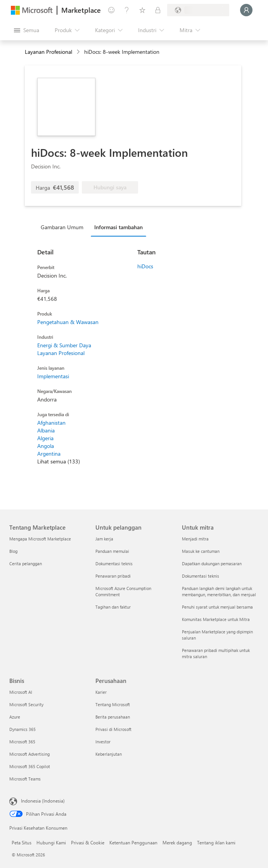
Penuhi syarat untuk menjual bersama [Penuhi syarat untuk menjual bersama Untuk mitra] (217, 607)
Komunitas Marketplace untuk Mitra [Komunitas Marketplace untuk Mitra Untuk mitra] (216, 619)
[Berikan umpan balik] (111, 10)
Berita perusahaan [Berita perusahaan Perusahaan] (113, 717)
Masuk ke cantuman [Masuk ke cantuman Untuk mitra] (201, 551)
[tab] (64, 227)
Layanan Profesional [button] (48, 52)
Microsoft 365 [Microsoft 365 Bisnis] (22, 742)
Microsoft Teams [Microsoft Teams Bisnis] (25, 779)
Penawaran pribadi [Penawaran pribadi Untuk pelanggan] (113, 576)
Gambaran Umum (62, 227)
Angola (46, 446)
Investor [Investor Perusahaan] (103, 742)
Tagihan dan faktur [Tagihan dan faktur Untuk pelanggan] (113, 607)
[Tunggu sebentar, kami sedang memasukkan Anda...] (246, 10)
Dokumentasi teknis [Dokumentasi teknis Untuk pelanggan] (114, 564)
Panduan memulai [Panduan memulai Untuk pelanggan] (112, 551)
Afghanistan (51, 423)
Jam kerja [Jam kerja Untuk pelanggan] (104, 539)
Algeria (45, 438)
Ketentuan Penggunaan (133, 842)
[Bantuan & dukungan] (127, 10)
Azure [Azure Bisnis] (15, 717)
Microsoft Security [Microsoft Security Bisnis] (26, 704)
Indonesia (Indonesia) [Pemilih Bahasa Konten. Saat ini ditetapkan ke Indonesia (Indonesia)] (43, 801)
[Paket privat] (158, 10)
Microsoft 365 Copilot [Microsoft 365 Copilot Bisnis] (30, 766)
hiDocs (145, 266)
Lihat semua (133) (59, 461)
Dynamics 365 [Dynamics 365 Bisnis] (22, 729)
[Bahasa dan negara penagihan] (198, 10)
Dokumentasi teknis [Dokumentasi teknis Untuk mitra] (201, 576)
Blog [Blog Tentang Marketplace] (13, 551)
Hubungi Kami (51, 842)
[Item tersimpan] (142, 10)
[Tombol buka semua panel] (27, 30)
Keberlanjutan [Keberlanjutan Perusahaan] (109, 754)
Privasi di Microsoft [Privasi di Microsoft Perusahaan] (113, 729)
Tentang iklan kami (216, 842)
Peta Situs (22, 842)
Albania (46, 430)
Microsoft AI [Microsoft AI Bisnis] (21, 692)
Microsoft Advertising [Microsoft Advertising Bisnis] (29, 754)
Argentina (49, 454)
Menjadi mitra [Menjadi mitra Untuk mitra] (195, 539)
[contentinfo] (79, 52)
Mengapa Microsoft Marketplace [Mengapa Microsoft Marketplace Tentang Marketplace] (40, 539)
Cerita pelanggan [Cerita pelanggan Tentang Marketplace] (26, 564)
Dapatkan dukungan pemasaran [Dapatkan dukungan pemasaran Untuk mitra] (212, 564)
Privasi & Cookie (88, 842)
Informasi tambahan (118, 227)
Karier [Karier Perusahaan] (101, 692)
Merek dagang (177, 842)
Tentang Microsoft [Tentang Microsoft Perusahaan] (113, 704)
